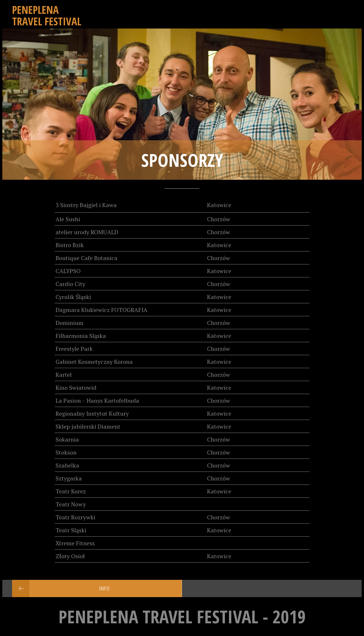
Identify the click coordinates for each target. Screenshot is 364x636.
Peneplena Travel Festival (47, 15)
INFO (104, 588)
